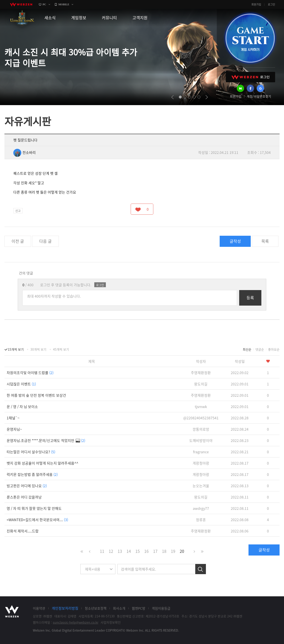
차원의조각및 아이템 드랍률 (30, 373)
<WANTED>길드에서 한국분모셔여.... (37, 520)
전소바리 (25, 152)
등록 (250, 298)
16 (146, 551)
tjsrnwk (201, 406)
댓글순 (260, 349)
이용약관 (39, 608)
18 (164, 551)
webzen (21, 4)
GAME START (250, 38)
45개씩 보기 (61, 349)
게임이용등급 (161, 608)
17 (155, 551)
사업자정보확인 (111, 622)
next (207, 97)
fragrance (201, 452)
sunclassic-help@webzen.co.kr (76, 622)
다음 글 (45, 241)
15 (138, 551)
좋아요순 (274, 349)
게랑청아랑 (201, 463)
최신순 (247, 349)
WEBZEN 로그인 (250, 77)
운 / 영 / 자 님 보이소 (22, 406)
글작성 (235, 241)
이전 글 (18, 241)
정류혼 (201, 520)
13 (120, 551)
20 (182, 551)
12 (111, 551)
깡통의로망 (201, 429)
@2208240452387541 (201, 418)
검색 (201, 569)
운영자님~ (14, 429)
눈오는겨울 (201, 486)
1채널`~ (13, 418)
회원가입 (256, 4)
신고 (18, 211)
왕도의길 (201, 384)
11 (102, 551)
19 (173, 551)
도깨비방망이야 (201, 440)
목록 (265, 241)
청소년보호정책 (96, 608)
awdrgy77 (201, 508)
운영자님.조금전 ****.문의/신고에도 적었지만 (46, 440)
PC (44, 4)
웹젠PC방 (139, 608)
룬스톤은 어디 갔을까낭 (24, 497)
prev (173, 97)
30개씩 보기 (38, 349)
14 (129, 551)
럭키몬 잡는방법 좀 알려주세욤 (32, 474)
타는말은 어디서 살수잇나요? (31, 452)
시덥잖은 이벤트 (21, 384)
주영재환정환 (201, 373)
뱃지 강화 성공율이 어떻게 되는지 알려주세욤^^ (42, 463)
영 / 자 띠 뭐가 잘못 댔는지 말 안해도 (34, 508)
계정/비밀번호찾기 (259, 96)
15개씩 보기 (16, 349)
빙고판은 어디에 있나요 (27, 486)
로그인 (271, 4)
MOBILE (64, 4)
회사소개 (119, 608)
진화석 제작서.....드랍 (23, 531)
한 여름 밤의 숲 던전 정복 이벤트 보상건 (36, 395)
